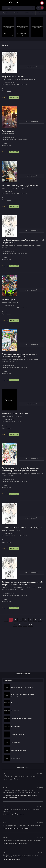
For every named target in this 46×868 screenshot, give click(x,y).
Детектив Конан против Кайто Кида (16, 829)
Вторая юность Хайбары (13, 76)
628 (30, 625)
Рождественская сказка (12, 860)
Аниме (9, 91)
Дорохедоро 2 (8, 299)
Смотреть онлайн (31, 67)
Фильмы (16, 13)
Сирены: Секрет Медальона (13, 814)
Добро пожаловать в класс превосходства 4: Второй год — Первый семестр (22, 583)
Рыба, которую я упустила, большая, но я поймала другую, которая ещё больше (21, 469)
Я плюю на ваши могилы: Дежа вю (15, 843)
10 (20, 625)
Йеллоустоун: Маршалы (12, 779)
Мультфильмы (28, 13)
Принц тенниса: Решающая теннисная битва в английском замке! (20, 796)
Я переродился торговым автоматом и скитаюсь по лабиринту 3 (20, 355)
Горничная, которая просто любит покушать (22, 527)
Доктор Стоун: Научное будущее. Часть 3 (21, 185)
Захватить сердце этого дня (15, 414)
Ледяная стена (9, 131)
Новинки (41, 13)
